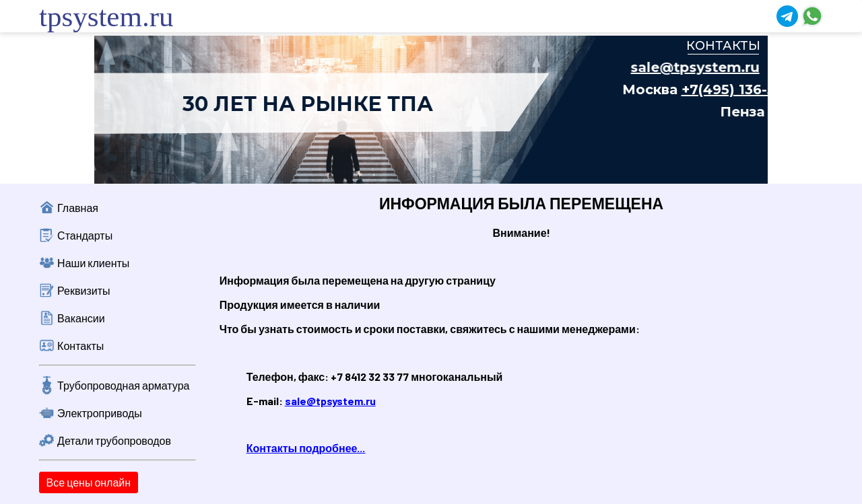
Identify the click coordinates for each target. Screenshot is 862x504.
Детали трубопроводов (114, 440)
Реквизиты (84, 290)
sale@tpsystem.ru (330, 401)
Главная (78, 208)
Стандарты (85, 235)
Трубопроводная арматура (123, 385)
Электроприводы (100, 413)
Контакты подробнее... (306, 448)
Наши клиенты (93, 263)
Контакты (80, 346)
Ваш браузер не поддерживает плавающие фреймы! (431, 110)
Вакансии (81, 318)
